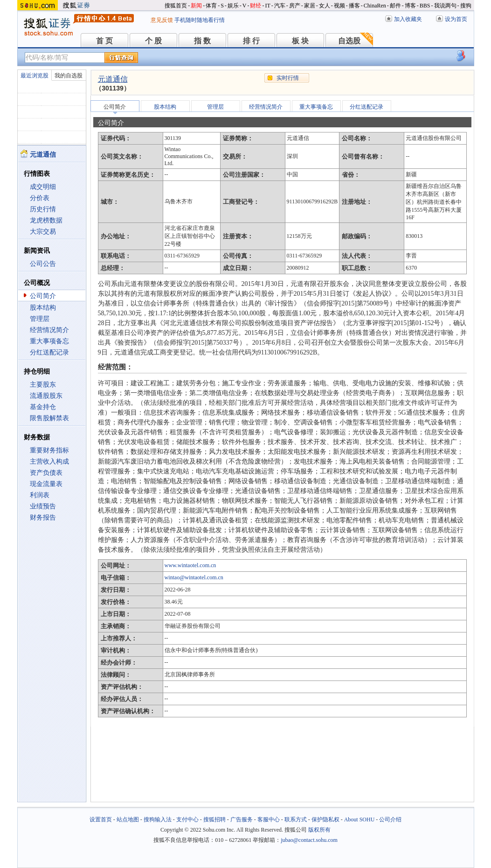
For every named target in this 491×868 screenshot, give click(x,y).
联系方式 (296, 819)
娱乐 (233, 6)
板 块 (300, 41)
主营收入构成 (49, 462)
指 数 (202, 41)
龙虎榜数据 (46, 220)
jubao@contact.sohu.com (309, 840)
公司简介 (43, 296)
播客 (354, 6)
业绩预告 (43, 506)
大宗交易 (43, 232)
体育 (211, 6)
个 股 (153, 41)
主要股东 (43, 385)
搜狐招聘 (214, 819)
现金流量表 (46, 484)
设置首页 (101, 819)
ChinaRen (375, 6)
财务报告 (43, 517)
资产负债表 (46, 473)
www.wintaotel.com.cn (190, 565)
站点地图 (128, 819)
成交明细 (43, 187)
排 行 (251, 41)
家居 (310, 6)
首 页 (104, 41)
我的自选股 (69, 76)
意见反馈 (162, 20)
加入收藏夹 (408, 19)
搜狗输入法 (158, 819)
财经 (256, 6)
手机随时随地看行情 (200, 20)
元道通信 (113, 79)
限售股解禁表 (49, 418)
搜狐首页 (176, 6)
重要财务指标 (49, 450)
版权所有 (319, 830)
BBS (425, 6)
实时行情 (288, 78)
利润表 (40, 495)
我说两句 (445, 6)
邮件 (395, 6)
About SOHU (360, 819)
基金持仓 (43, 407)
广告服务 (242, 819)
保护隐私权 (325, 819)
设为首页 (456, 19)
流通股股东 (46, 396)
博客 (410, 6)
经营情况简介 (49, 330)
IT (267, 6)
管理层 (40, 319)
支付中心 (187, 819)
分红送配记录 (49, 352)
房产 (295, 6)
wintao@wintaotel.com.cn (194, 577)
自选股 (349, 41)
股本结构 (43, 308)
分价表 (40, 198)
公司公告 (43, 264)
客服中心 (269, 819)
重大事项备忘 (49, 341)
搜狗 (466, 6)
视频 (339, 6)
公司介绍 (390, 819)
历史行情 (43, 209)
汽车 (280, 6)
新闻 (196, 6)
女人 (325, 6)
